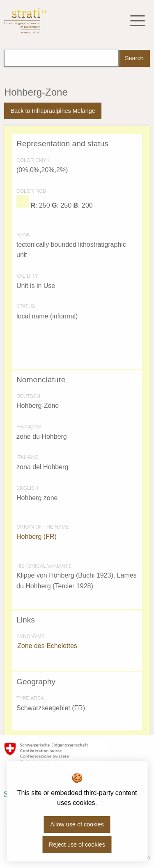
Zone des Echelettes (47, 646)
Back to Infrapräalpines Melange (53, 111)
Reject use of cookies (77, 845)
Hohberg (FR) (37, 537)
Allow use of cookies (77, 824)
